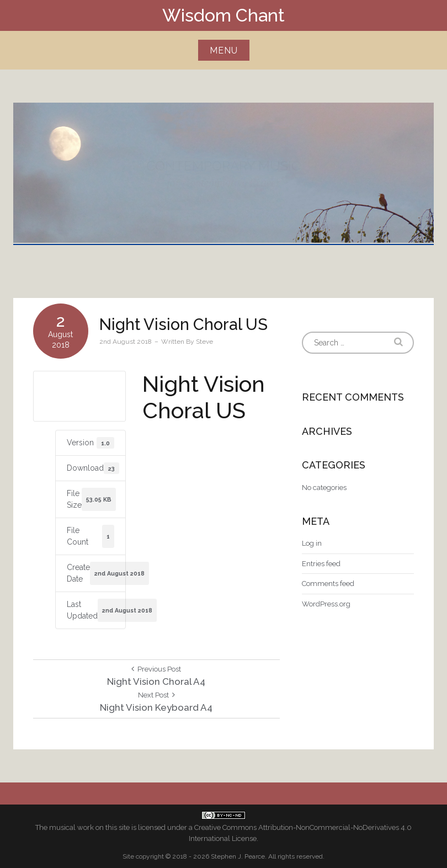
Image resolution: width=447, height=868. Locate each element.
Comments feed (328, 584)
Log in (312, 543)
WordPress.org (326, 604)
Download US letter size (79, 396)
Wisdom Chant (223, 15)
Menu (224, 50)
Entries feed (321, 564)
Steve (204, 342)
